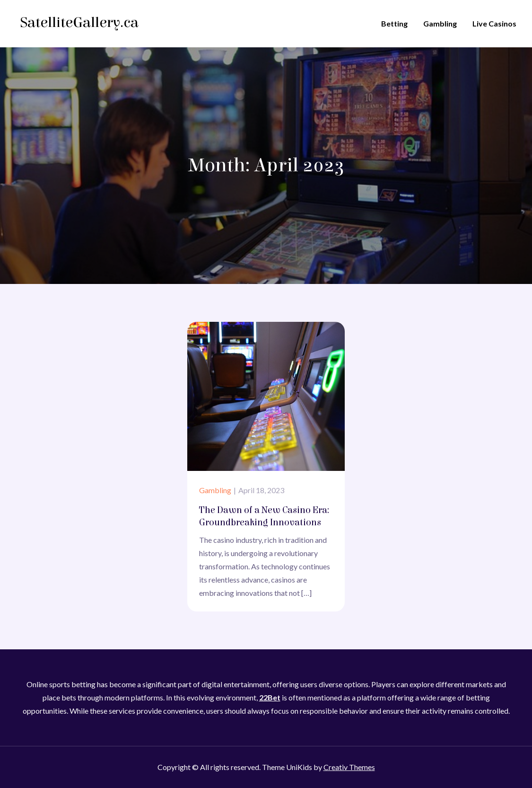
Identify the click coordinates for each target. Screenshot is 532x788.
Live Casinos (494, 23)
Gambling (440, 23)
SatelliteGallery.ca (79, 22)
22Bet (270, 697)
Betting (394, 23)
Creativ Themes (349, 767)
